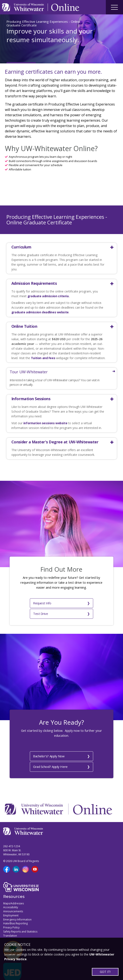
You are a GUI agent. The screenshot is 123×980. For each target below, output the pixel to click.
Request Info (29, 602)
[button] (58, 247)
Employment (11, 902)
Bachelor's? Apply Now (58, 744)
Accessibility (11, 894)
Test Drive (73, 602)
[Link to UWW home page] (23, 7)
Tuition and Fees (43, 358)
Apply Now (17, 51)
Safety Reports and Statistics (20, 918)
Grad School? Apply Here (58, 753)
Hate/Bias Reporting (15, 910)
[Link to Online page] (65, 7)
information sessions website (45, 423)
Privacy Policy (11, 914)
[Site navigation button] (114, 7)
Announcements (13, 898)
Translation (10, 922)
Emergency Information (17, 906)
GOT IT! (105, 972)
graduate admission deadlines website (40, 312)
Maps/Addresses (14, 890)
